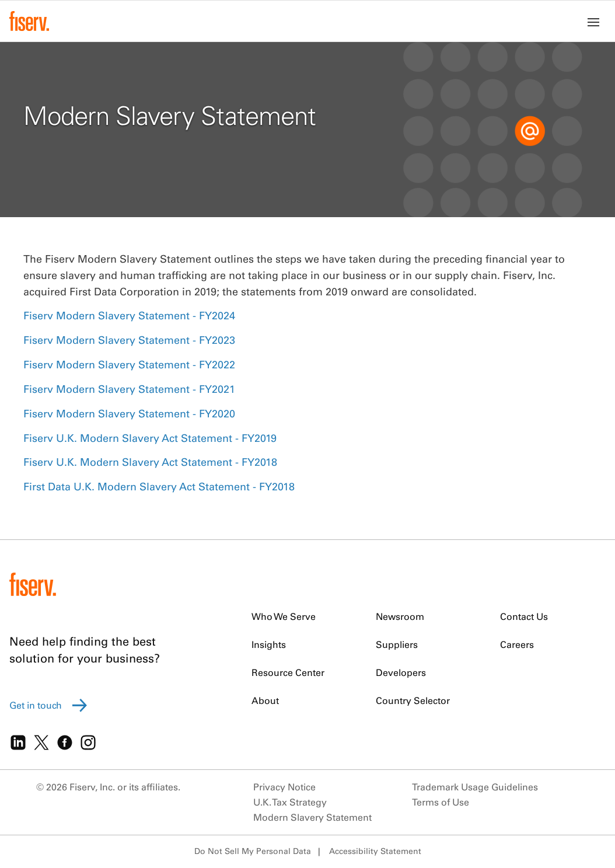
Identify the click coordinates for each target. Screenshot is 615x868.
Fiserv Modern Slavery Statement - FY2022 (129, 365)
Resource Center (288, 672)
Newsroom (400, 616)
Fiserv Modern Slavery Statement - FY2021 (129, 389)
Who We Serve (284, 616)
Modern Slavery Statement (312, 817)
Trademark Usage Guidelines (475, 787)
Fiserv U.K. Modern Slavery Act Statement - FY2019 (150, 438)
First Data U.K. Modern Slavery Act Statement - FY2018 (159, 487)
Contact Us (524, 616)
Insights (269, 644)
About (265, 700)
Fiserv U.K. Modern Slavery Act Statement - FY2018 (150, 462)
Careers (517, 644)
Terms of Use (441, 802)
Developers (401, 672)
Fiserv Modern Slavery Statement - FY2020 (129, 414)
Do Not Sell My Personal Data (253, 851)
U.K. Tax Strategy (290, 802)
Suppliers (397, 644)
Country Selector (413, 700)
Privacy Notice (284, 787)
